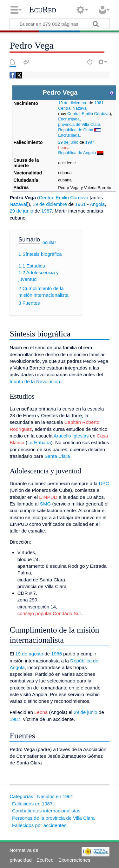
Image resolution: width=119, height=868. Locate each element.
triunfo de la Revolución (35, 381)
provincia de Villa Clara (79, 124)
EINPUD (48, 497)
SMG (46, 504)
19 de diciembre (73, 103)
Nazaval (18, 204)
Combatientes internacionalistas (46, 811)
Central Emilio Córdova (89, 114)
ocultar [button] (49, 242)
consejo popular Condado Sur (49, 613)
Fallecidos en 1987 (32, 804)
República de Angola (77, 153)
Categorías (21, 796)
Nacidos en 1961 (55, 796)
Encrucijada (69, 119)
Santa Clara (57, 456)
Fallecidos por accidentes (39, 825)
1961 (99, 103)
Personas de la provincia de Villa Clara (53, 818)
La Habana (39, 442)
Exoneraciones (74, 860)
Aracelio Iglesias (71, 436)
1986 (56, 654)
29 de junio (68, 142)
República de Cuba (76, 130)
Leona (64, 148)
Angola (97, 204)
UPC (104, 483)
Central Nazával (73, 108)
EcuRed (43, 10)
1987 (90, 142)
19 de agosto (29, 654)
